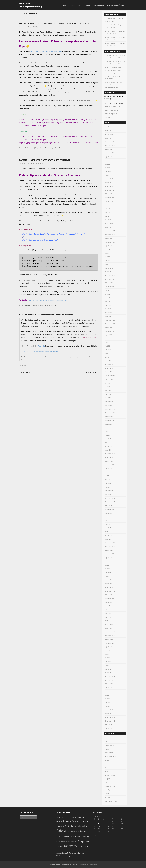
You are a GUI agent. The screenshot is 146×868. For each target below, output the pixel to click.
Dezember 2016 (110, 543)
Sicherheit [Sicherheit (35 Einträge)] (69, 850)
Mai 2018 (108, 480)
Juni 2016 (108, 565)
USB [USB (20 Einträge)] (83, 853)
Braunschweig (99, 5)
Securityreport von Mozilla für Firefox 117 (46, 51)
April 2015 (108, 617)
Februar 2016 (109, 580)
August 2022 (109, 290)
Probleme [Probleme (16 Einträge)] (59, 846)
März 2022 (108, 309)
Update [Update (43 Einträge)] (78, 853)
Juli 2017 (107, 517)
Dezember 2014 (110, 632)
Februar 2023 (109, 268)
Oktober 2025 (109, 149)
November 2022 (110, 279)
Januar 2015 (108, 628)
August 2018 (109, 469)
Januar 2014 (108, 673)
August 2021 (109, 335)
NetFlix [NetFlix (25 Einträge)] (70, 842)
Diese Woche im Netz (111, 756)
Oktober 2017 (109, 506)
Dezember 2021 (110, 320)
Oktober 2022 (109, 283)
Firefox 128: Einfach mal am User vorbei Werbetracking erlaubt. (114, 85)
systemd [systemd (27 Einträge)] (60, 853)
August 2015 (109, 602)
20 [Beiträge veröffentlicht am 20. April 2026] (94, 829)
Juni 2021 (108, 342)
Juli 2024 (107, 205)
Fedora (73, 5)
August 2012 (109, 728)
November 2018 (110, 457)
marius (40, 27)
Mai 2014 (108, 658)
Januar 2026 (108, 138)
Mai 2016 (108, 569)
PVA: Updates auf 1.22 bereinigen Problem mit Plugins (46, 314)
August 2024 (109, 201)
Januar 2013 (108, 714)
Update (55, 148)
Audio (106, 742)
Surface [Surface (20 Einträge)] (83, 850)
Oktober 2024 (109, 194)
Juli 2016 (107, 561)
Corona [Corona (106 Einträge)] (67, 821)
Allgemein (108, 738)
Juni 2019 (108, 431)
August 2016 (109, 558)
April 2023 (108, 261)
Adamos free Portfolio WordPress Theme (64, 864)
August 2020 (109, 379)
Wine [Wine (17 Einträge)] (64, 856)
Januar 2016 (108, 584)
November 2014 (110, 636)
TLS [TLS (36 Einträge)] (68, 853)
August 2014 (109, 647)
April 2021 (108, 350)
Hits (114, 103)
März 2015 (108, 621)
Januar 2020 (108, 405)
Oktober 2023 (109, 238)
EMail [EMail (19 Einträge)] (75, 826)
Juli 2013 (107, 691)
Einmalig (120, 103)
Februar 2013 (109, 710)
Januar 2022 (108, 316)
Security (88, 5)
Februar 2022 (109, 313)
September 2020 (110, 376)
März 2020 (108, 398)
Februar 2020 (109, 402)
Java (80, 5)
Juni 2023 (108, 253)
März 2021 (108, 353)
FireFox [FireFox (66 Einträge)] (69, 831)
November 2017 (110, 502)
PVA (106, 782)
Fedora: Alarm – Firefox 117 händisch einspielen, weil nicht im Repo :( (54, 23)
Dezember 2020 (110, 365)
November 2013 (110, 680)
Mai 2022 (108, 301)
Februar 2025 (109, 179)
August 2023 (109, 246)
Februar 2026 (109, 134)
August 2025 (109, 157)
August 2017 (109, 513)
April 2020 (108, 394)
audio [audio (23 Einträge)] (58, 817)
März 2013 (108, 706)
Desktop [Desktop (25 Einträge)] (59, 826)
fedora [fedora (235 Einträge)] (61, 831)
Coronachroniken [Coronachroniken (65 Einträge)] (80, 821)
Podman (48, 305)
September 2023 (110, 242)
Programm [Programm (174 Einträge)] (69, 846)
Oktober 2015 (109, 595)
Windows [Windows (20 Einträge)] (59, 856)
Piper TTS (41, 346)
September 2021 (110, 331)
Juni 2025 (108, 164)
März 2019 (108, 443)
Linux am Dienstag (110, 775)
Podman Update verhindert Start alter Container (45, 160)
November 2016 (110, 546)
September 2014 (110, 643)
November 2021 (110, 324)
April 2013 (108, 702)
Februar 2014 (109, 669)
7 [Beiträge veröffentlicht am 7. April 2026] (99, 824)
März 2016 (108, 576)
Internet (107, 764)
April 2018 (108, 483)
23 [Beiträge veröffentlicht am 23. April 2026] (108, 829)
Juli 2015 (107, 606)
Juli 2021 (107, 339)
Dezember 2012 (110, 717)
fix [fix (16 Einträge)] (74, 831)
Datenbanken (109, 753)
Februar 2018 (109, 491)
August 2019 (109, 424)
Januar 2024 (108, 227)
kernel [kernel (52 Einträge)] (59, 837)
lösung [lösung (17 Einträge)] (58, 842)
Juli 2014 (107, 650)
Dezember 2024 (110, 186)
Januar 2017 (108, 539)
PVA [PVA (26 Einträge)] (85, 846)
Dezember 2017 (110, 498)
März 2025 (108, 175)
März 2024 (108, 220)
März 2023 (108, 264)
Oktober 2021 (109, 327)
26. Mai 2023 (23, 365)
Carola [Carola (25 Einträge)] (81, 817)
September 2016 (110, 554)
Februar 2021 (109, 357)
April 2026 (108, 127)
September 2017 (110, 509)
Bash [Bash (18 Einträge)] (62, 817)
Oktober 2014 (109, 639)
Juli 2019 (107, 428)
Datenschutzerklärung (115, 5)
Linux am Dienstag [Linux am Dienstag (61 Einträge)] (80, 837)
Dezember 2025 (110, 142)
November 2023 (110, 235)
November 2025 (110, 145)
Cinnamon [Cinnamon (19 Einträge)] (60, 821)
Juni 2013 (108, 695)
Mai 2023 (108, 257)
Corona (107, 749)
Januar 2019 (108, 450)
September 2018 (110, 465)
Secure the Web (110, 786)
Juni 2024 (108, 209)
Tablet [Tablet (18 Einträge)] (65, 853)
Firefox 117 (49, 148)
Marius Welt (25, 4)
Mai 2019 (108, 435)
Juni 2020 (108, 387)
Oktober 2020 (109, 372)
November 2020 (110, 368)
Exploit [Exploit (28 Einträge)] (84, 826)
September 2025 (110, 153)
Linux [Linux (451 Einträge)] (67, 836)
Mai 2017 (108, 524)
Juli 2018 (107, 472)
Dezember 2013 (110, 676)
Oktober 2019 (109, 416)
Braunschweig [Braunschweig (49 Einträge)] (70, 817)
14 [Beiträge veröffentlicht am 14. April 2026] (99, 826)
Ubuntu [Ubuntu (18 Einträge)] (72, 853)
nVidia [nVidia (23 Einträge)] (75, 842)
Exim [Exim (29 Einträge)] (79, 826)
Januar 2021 (108, 361)
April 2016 (108, 572)
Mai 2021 (108, 346)
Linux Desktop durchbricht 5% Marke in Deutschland (112, 76)
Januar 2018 (108, 494)
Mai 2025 (108, 168)
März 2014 (108, 665)
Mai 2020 (108, 390)
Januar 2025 (108, 183)
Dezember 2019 (110, 409)
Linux (65, 5)
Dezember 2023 (110, 231)
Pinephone (108, 779)
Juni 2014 (108, 654)
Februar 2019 (109, 446)
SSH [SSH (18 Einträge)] (79, 850)
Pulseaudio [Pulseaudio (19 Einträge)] (80, 846)
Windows (107, 797)
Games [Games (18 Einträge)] (77, 831)
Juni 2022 (108, 298)
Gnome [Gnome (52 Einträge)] (83, 831)
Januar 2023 (108, 272)
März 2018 (108, 487)
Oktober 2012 (109, 725)
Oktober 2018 (109, 461)
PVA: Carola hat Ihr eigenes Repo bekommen (41, 351)
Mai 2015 (108, 613)
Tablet (107, 794)
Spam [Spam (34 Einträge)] (75, 850)
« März (96, 836)
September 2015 (110, 598)
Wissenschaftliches (111, 801)
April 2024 (108, 216)
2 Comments (63, 148)
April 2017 (108, 528)
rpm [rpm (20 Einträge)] (88, 846)
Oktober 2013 (109, 684)
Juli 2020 (107, 383)
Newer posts (92, 373)
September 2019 (110, 420)
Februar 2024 (109, 223)
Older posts (25, 373)
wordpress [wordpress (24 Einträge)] (69, 856)
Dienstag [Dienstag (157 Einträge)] (68, 826)
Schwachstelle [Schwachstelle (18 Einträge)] (61, 850)
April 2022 (108, 305)
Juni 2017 (108, 520)
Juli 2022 (107, 294)
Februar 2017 (109, 535)
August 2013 (109, 688)
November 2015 (110, 591)
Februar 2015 (109, 624)
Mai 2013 (108, 699)
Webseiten (108, 103)
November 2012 (110, 721)
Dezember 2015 (110, 587)
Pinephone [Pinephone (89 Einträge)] (83, 841)
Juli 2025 (107, 160)
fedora (42, 148)
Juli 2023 (107, 249)
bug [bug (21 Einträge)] (78, 817)
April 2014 (108, 662)
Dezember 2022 (110, 275)
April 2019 (108, 439)
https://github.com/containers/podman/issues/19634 (48, 300)
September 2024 (110, 197)
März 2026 (108, 131)
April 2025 (108, 171)
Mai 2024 (108, 212)
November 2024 (110, 190)
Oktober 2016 (109, 550)
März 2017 (108, 532)
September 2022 (110, 287)
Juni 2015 (108, 610)
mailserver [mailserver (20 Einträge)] (64, 842)
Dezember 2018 (110, 454)
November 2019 (110, 413)
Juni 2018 (108, 476)
